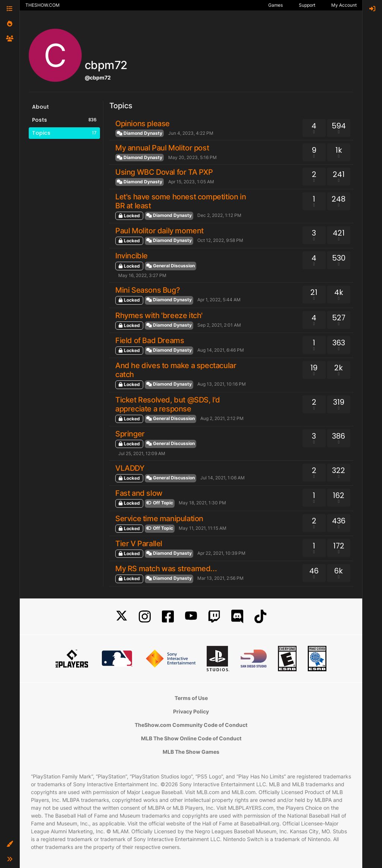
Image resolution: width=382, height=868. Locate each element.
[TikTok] (260, 617)
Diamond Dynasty (140, 133)
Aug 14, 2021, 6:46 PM (221, 350)
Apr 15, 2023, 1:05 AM (191, 182)
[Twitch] (214, 617)
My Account (344, 5)
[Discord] (237, 617)
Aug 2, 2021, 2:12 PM (222, 418)
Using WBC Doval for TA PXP (164, 172)
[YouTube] (191, 617)
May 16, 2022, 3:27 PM (142, 275)
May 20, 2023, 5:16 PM (192, 157)
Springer (130, 434)
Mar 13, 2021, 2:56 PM (220, 578)
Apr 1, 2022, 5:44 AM (219, 300)
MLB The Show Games (191, 752)
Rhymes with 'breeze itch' (159, 315)
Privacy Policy (191, 711)
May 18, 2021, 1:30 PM (202, 503)
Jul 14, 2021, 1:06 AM (223, 478)
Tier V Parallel (139, 544)
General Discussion (170, 266)
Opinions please (143, 124)
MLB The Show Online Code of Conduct (191, 738)
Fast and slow (139, 493)
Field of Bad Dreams (150, 340)
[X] (122, 617)
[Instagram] (145, 617)
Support (307, 5)
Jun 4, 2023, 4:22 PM (191, 133)
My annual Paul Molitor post (162, 148)
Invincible (131, 256)
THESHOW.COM (43, 5)
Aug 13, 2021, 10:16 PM (222, 384)
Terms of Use (191, 698)
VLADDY (130, 468)
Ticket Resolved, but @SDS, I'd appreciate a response (168, 404)
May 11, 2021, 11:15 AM (203, 528)
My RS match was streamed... (166, 569)
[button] (10, 844)
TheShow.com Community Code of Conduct (191, 725)
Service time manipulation (159, 519)
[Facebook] (168, 617)
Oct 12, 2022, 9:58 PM (220, 240)
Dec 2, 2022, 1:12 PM (219, 215)
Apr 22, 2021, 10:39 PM (221, 553)
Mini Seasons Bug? (148, 290)
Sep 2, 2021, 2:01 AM (219, 325)
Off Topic (160, 503)
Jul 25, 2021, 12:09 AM (142, 453)
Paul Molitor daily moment (159, 231)
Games (275, 5)
